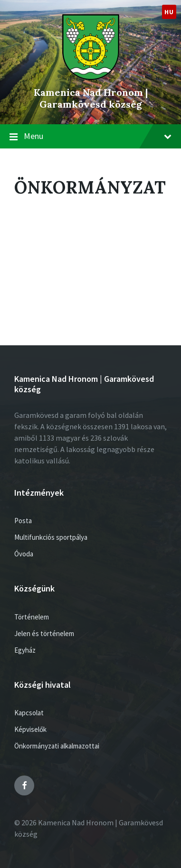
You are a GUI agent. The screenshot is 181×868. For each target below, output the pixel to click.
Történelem (32, 617)
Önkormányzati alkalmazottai (57, 746)
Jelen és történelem (44, 633)
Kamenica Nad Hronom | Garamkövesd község (91, 98)
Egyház (25, 650)
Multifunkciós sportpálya (51, 537)
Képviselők (30, 729)
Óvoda (24, 554)
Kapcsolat (29, 713)
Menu (98, 136)
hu (169, 12)
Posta (23, 521)
